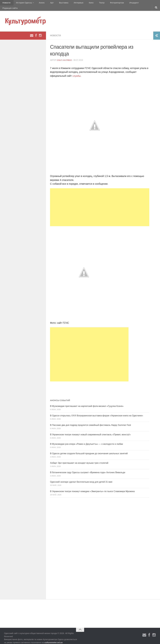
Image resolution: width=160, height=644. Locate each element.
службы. (77, 72)
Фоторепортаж (107, 3)
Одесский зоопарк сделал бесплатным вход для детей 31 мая (81, 478)
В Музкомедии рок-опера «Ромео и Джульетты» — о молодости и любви (86, 440)
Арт (48, 3)
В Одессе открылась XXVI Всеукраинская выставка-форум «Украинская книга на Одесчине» (97, 412)
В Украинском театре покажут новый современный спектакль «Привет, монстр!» (90, 430)
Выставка (59, 3)
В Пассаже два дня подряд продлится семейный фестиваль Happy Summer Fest (90, 421)
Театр (93, 3)
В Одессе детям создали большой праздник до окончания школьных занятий (89, 449)
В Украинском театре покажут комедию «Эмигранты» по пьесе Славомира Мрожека (92, 487)
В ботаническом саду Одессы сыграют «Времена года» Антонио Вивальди (88, 468)
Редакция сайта (139, 3)
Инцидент (122, 3)
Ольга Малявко (65, 56)
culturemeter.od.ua (53, 638)
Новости (6, 3)
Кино (83, 3)
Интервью (72, 3)
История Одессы (22, 3)
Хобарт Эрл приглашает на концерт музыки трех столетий (79, 459)
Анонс (40, 3)
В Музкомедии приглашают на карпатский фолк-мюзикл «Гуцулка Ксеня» (87, 402)
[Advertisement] (100, 203)
